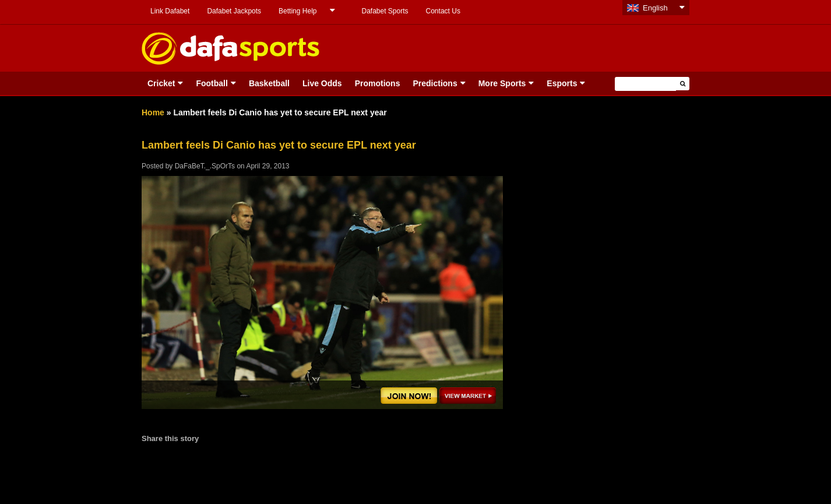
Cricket (161, 83)
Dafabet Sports (385, 11)
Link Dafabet (170, 11)
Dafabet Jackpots (234, 11)
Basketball (269, 83)
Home (153, 112)
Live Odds (322, 83)
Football (212, 83)
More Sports (502, 83)
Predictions (435, 83)
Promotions (378, 83)
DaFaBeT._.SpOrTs (205, 166)
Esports (562, 83)
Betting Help (297, 11)
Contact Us (443, 11)
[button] (683, 84)
